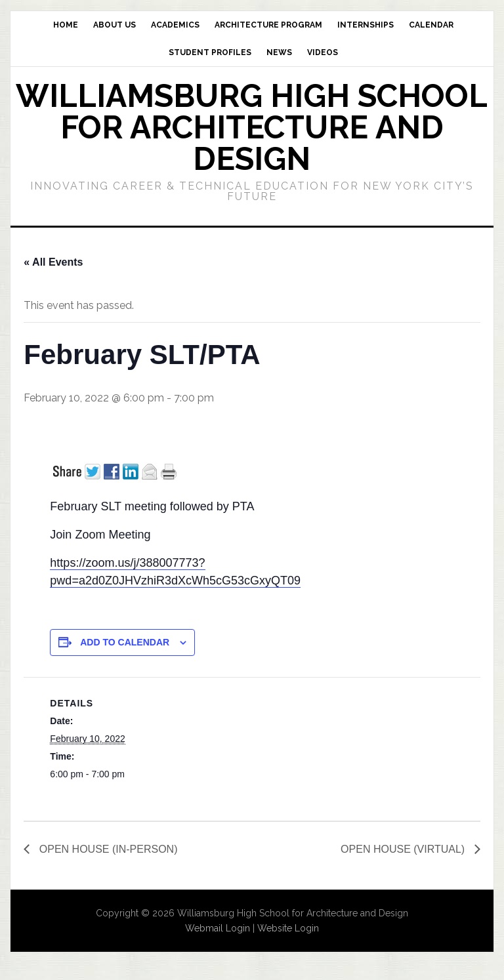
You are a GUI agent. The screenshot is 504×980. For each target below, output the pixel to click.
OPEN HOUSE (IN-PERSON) (107, 849)
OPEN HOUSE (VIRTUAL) (404, 849)
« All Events (53, 262)
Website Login (288, 928)
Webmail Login (218, 928)
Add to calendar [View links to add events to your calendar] (125, 642)
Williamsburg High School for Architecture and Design (252, 127)
